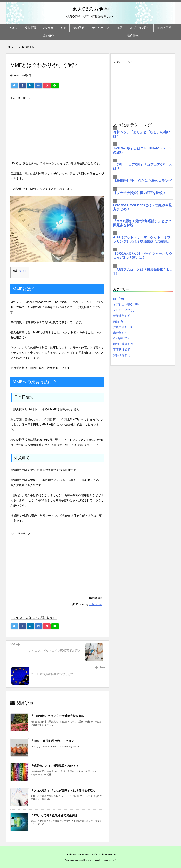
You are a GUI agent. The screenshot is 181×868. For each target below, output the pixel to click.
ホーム (14, 47)
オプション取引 (126, 304)
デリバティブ (124, 310)
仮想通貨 (122, 316)
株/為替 (121, 338)
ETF (119, 299)
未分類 (119, 333)
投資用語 (29, 47)
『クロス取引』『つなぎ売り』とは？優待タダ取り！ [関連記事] (65, 791)
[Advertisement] (57, 126)
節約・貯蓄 (123, 344)
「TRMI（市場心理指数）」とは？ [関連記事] (52, 741)
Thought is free (109, 860)
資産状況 (122, 350)
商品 (118, 321)
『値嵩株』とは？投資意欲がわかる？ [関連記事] (55, 766)
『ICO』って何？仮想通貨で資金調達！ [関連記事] (55, 815)
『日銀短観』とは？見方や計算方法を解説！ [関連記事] (59, 716)
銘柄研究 (122, 355)
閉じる (23, 271)
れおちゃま (96, 604)
